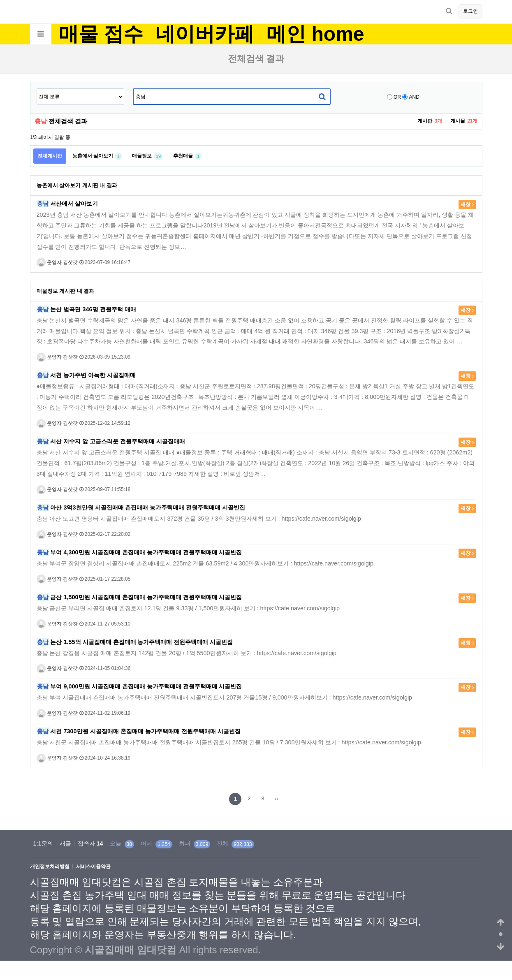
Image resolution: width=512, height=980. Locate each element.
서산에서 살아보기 (67, 204)
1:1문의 (43, 843)
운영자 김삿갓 (57, 262)
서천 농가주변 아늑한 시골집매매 (86, 375)
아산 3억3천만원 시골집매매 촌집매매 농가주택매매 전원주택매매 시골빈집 (141, 507)
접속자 (90, 843)
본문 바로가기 (0, 0)
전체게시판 (50, 156)
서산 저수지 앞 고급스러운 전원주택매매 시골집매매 (111, 441)
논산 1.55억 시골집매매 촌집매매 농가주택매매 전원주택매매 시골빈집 (135, 642)
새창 (467, 204)
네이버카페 (205, 34)
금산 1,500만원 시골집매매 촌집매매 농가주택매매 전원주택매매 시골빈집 (139, 597)
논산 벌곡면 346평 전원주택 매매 (86, 309)
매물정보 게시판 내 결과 (66, 291)
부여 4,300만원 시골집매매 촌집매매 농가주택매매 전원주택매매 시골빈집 (139, 552)
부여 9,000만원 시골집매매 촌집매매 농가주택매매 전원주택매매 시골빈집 (139, 686)
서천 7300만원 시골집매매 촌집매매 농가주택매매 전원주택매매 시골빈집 (139, 731)
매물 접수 (101, 34)
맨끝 (277, 799)
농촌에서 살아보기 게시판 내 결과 (77, 185)
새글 (65, 843)
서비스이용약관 (93, 867)
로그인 (470, 11)
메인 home (315, 34)
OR (397, 97)
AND (414, 97)
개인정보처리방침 (50, 867)
